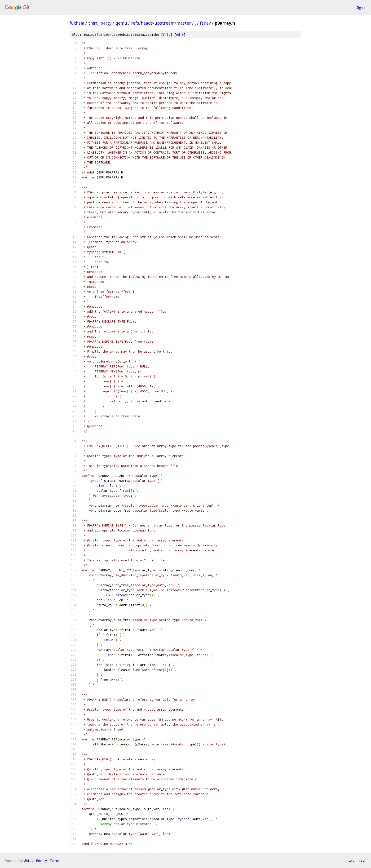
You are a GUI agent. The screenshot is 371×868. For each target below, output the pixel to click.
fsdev (205, 23)
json (362, 860)
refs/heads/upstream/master (161, 23)
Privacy (41, 861)
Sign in (361, 7)
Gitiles (29, 861)
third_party (100, 23)
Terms (55, 861)
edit (180, 35)
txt (351, 860)
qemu (121, 23)
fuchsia (77, 23)
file (167, 35)
